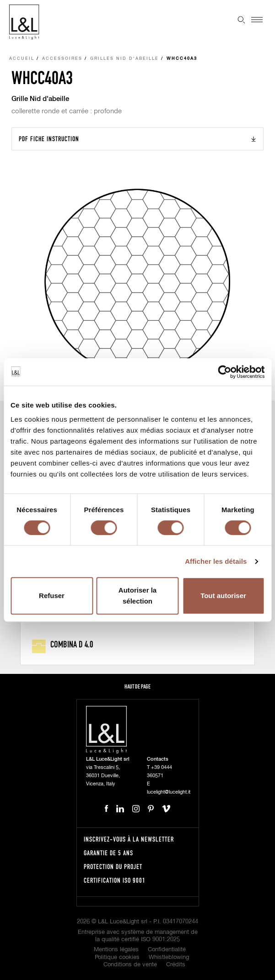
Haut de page (137, 686)
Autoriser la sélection (137, 596)
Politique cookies (117, 957)
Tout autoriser (223, 596)
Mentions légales (116, 950)
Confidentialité (167, 950)
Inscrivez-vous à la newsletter (129, 839)
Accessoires (62, 59)
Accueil (22, 59)
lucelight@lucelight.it (169, 792)
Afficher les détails (216, 561)
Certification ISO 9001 (115, 880)
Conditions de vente (130, 965)
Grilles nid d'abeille (124, 59)
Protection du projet (113, 866)
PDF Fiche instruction (49, 139)
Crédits (176, 965)
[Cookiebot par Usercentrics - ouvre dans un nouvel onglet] (224, 372)
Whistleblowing (169, 957)
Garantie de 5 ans (108, 853)
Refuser (52, 596)
